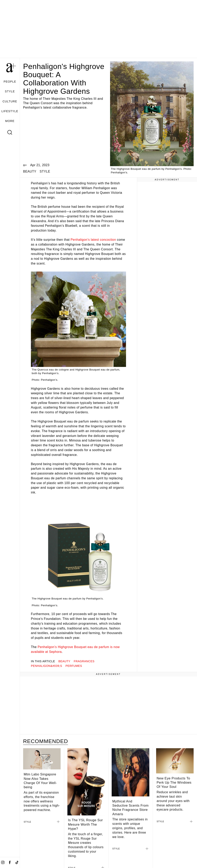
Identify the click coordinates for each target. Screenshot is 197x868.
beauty (64, 661)
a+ (25, 165)
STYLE (10, 91)
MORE (10, 121)
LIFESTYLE (10, 111)
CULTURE (10, 101)
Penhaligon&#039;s (47, 666)
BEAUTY (30, 171)
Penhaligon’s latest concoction (93, 240)
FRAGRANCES (84, 661)
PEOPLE (10, 82)
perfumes (74, 666)
